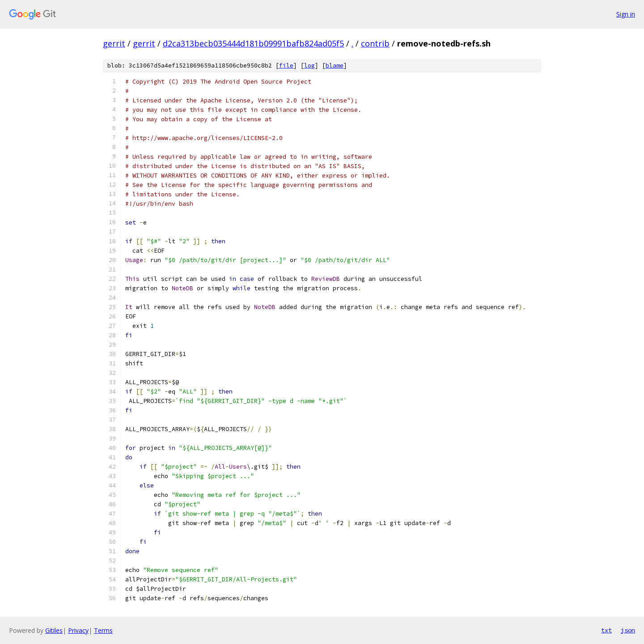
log (309, 66)
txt (606, 630)
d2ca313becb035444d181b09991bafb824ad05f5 (253, 43)
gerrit (114, 43)
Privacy (78, 630)
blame (335, 66)
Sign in (626, 14)
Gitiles (54, 630)
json (628, 630)
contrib (375, 43)
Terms (103, 630)
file (286, 66)
